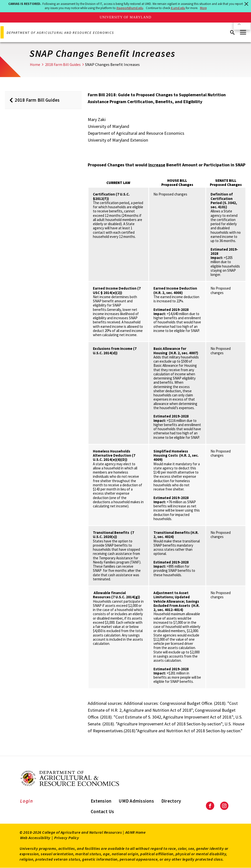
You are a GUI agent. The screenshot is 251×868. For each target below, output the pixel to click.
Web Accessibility (35, 838)
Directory (171, 801)
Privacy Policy (67, 838)
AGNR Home (136, 832)
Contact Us (102, 811)
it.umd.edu (178, 8)
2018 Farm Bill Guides (63, 64)
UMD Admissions (136, 801)
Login (27, 801)
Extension (101, 801)
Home (35, 64)
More (203, 8)
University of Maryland (126, 17)
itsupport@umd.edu (130, 8)
